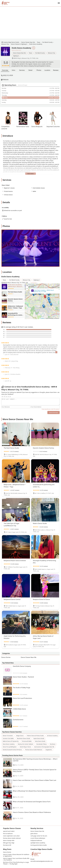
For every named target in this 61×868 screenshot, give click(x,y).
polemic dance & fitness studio (35, 736)
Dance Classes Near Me (28, 42)
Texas (39, 42)
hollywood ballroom (36, 841)
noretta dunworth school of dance (12, 750)
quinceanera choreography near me (44, 747)
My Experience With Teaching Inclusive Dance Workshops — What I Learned (31, 762)
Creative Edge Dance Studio (11, 42)
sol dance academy (52, 736)
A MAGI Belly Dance (31, 713)
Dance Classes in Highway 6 (19, 44)
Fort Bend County (47, 42)
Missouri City (5, 44)
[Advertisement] (32, 23)
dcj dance (53, 744)
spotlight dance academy (38, 843)
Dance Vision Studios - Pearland (31, 681)
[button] (45, 297)
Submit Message (54, 413)
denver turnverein (8, 736)
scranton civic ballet (8, 738)
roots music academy (9, 744)
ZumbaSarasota (31, 723)
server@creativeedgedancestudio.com (42, 861)
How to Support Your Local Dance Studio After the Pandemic (16, 859)
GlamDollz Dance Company (31, 670)
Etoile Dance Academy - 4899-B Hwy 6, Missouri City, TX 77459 (44, 291)
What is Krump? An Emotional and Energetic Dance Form (31, 805)
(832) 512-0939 (8, 75)
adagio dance (20, 736)
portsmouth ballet (27, 741)
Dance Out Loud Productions (31, 702)
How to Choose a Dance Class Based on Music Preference (31, 816)
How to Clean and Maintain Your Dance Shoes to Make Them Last (31, 784)
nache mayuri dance (25, 747)
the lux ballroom (8, 834)
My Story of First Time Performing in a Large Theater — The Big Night (16, 863)
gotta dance (34, 834)
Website (6, 80)
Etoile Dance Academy (36, 44)
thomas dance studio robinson (34, 750)
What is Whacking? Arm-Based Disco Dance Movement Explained (31, 795)
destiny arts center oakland (25, 744)
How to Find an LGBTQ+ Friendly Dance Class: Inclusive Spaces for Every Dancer (31, 773)
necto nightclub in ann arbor (11, 836)
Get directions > (34, 283)
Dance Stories (6, 657)
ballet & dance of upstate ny (11, 741)
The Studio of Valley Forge (31, 691)
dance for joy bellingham (10, 747)
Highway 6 (16, 56)
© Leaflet (42, 318)
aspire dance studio (39, 738)
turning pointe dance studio (39, 845)
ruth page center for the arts (39, 836)
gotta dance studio (40, 741)
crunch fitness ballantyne (38, 838)
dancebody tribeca (42, 744)
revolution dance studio (24, 738)
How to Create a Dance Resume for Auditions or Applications (16, 855)
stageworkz (49, 750)
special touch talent (9, 831)
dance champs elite (9, 841)
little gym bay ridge (9, 843)
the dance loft (7, 845)
